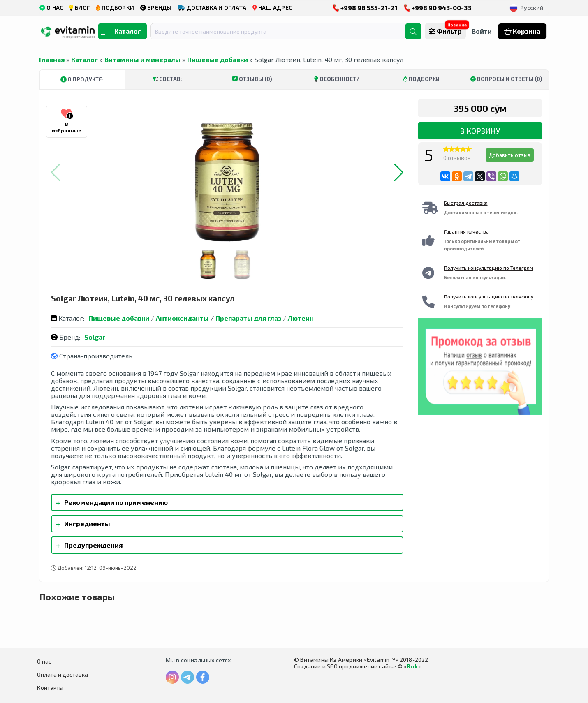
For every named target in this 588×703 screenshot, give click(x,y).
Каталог (84, 59)
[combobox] (283, 31)
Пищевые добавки (218, 59)
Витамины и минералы (142, 59)
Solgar (95, 337)
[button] (399, 173)
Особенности (337, 79)
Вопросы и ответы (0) (506, 79)
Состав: (167, 79)
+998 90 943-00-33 (438, 8)
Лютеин (301, 318)
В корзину (480, 131)
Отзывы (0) (252, 79)
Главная (52, 59)
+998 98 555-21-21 (365, 8)
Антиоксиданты (182, 318)
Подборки (421, 79)
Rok (412, 666)
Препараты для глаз (248, 318)
